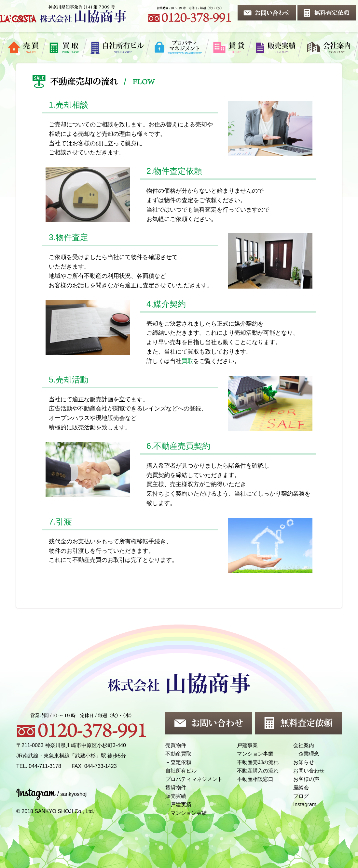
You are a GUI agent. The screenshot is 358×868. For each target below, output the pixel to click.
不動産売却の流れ (258, 762)
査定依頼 (181, 762)
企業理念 (309, 754)
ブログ (301, 796)
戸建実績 (181, 804)
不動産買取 (178, 754)
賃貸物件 (176, 788)
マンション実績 (189, 813)
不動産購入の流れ (258, 771)
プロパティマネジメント (194, 779)
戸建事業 (247, 745)
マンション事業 (255, 754)
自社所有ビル (181, 771)
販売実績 (176, 796)
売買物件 (176, 745)
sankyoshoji (74, 794)
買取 (187, 361)
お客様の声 (306, 779)
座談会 (301, 788)
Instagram (305, 804)
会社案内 (304, 745)
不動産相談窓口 (255, 779)
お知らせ (304, 762)
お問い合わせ (309, 771)
